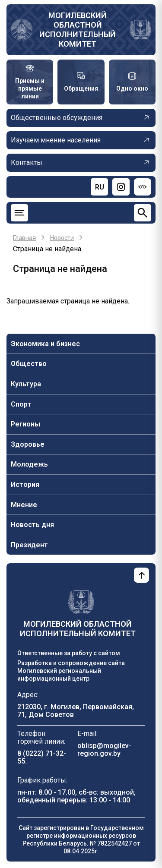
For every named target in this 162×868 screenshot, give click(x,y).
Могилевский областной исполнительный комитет (78, 30)
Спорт (21, 404)
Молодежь (29, 464)
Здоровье (28, 444)
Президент (29, 545)
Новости (62, 238)
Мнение (24, 505)
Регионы (25, 424)
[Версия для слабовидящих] (143, 187)
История (25, 485)
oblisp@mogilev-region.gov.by (104, 750)
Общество (29, 364)
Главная (24, 238)
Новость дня (32, 525)
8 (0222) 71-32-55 (42, 757)
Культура (26, 384)
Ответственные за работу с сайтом (69, 653)
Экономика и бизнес (45, 344)
